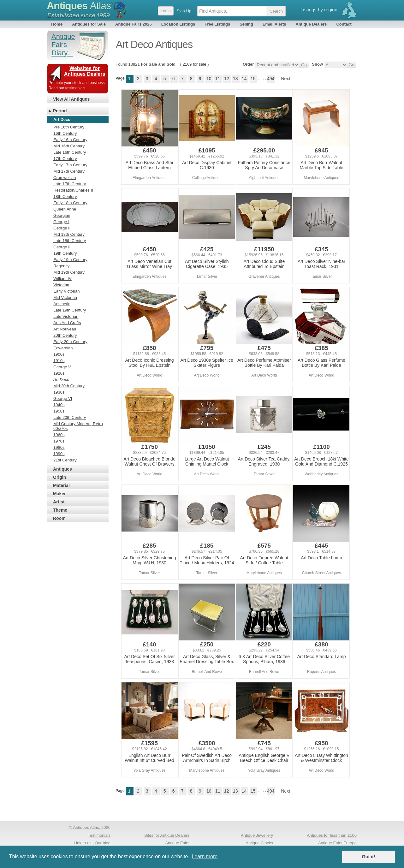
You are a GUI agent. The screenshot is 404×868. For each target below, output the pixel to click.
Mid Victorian (65, 297)
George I (61, 222)
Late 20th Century (70, 417)
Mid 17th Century (69, 171)
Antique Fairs (177, 843)
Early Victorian (67, 291)
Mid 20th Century (69, 386)
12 (227, 79)
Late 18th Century (70, 241)
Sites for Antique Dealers (167, 835)
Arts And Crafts (67, 323)
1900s (59, 354)
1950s (59, 411)
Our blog (103, 843)
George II (62, 228)
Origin (59, 477)
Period (60, 111)
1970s (59, 441)
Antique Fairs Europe (337, 843)
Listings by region (319, 10)
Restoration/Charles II (73, 190)
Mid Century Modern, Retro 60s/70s (78, 426)
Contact (344, 24)
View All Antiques (71, 99)
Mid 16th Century (69, 146)
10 (209, 79)
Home (57, 24)
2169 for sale (194, 64)
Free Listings (217, 24)
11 (218, 79)
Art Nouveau (65, 329)
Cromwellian (65, 178)
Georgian (62, 215)
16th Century (65, 133)
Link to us (83, 843)
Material (61, 485)
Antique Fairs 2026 (134, 24)
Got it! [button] (369, 857)
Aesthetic (62, 304)
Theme (60, 510)
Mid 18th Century (69, 234)
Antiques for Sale (89, 24)
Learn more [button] (205, 856)
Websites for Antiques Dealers (85, 71)
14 (244, 79)
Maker (59, 494)
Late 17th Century (70, 184)
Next (285, 79)
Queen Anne (65, 209)
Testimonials (99, 835)
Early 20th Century (70, 342)
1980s (59, 447)
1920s (59, 373)
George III (62, 247)
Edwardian (63, 348)
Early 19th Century (70, 260)
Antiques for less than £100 (332, 835)
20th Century (65, 335)
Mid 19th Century (69, 272)
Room (59, 518)
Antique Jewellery (257, 835)
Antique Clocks (259, 843)
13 (235, 79)
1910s (59, 361)
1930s (59, 392)
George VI (63, 398)
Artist (59, 502)
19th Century (65, 253)
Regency (61, 266)
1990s (59, 454)
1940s (59, 405)
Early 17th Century (70, 165)
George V (62, 367)
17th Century (65, 159)
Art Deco (61, 380)
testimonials (75, 88)
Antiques (79, 6)
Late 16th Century (70, 152)
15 (253, 79)
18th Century (65, 196)
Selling (246, 24)
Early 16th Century (70, 140)
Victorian (61, 285)
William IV (62, 279)
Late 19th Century (70, 310)
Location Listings (178, 24)
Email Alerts (274, 24)
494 (271, 79)
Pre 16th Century (69, 127)
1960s (59, 435)
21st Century (65, 460)
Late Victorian (66, 316)
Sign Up (184, 11)
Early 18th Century (70, 203)
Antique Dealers (311, 24)
